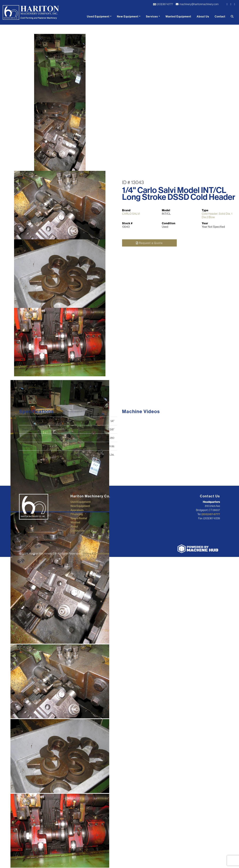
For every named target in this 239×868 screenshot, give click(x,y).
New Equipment (128, 16)
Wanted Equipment (178, 16)
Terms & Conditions (96, 553)
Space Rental (79, 518)
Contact (220, 16)
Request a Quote (149, 243)
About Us (203, 16)
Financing (77, 514)
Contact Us (77, 531)
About (74, 526)
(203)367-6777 (163, 4)
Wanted (75, 522)
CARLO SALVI (131, 214)
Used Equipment (98, 16)
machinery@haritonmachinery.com (197, 4)
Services (152, 16)
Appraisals (77, 510)
